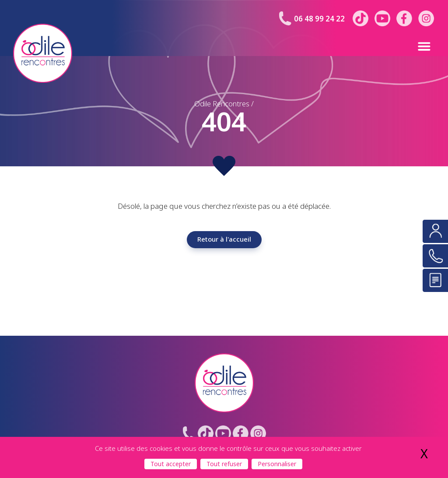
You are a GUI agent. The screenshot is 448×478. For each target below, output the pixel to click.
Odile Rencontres (222, 104)
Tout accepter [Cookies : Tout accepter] (171, 464)
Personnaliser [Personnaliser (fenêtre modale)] (277, 464)
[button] (405, 46)
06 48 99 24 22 (319, 19)
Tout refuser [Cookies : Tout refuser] (224, 464)
